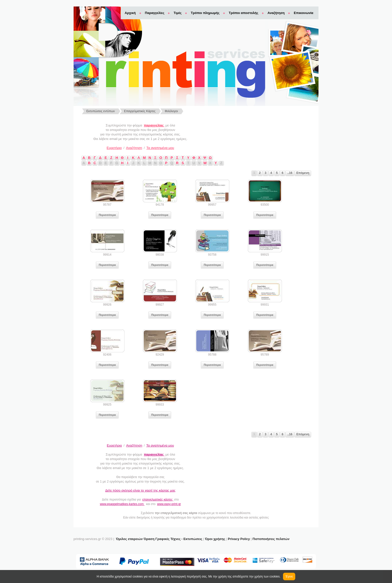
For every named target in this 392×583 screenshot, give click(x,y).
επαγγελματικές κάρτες (158, 500)
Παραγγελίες (155, 13)
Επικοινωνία (303, 13)
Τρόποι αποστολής (243, 13)
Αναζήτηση (276, 13)
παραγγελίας (154, 125)
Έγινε (289, 577)
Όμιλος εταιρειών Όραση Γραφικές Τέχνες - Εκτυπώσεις (159, 539)
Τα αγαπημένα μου (160, 148)
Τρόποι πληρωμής (205, 13)
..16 (290, 173)
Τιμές (177, 13)
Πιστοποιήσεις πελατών (271, 539)
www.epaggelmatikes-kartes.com (122, 504)
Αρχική (130, 13)
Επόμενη (303, 173)
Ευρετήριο (114, 148)
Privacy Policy (239, 539)
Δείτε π (140, 491)
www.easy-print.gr (169, 504)
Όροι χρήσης (215, 539)
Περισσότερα (107, 215)
